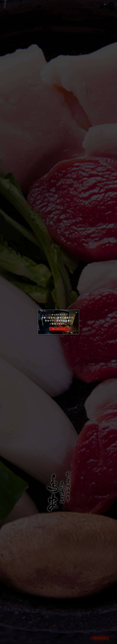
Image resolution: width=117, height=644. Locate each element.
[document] (58, 322)
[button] (77, 312)
